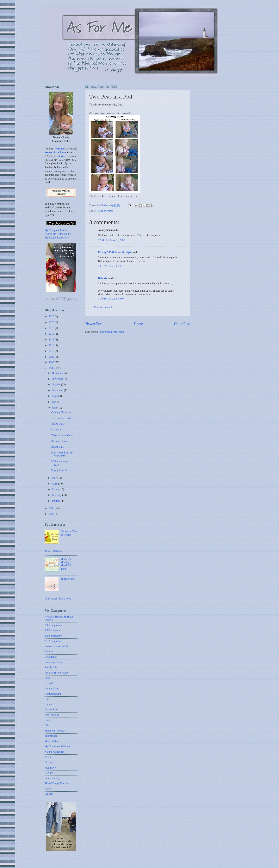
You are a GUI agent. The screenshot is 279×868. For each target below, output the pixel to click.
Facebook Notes (53, 662)
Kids (100, 211)
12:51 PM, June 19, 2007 (112, 240)
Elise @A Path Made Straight (115, 252)
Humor (48, 704)
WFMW (49, 794)
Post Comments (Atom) (113, 332)
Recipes (49, 773)
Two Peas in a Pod (61, 418)
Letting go (57, 430)
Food (47, 678)
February (57, 495)
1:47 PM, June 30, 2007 (111, 299)
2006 (52, 508)
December (58, 373)
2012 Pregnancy (53, 641)
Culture (49, 652)
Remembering (52, 778)
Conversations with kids (57, 646)
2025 (52, 322)
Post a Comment (103, 307)
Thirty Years (67, 579)
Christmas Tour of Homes (69, 533)
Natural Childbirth (54, 752)
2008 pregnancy (53, 636)
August (56, 396)
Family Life (51, 667)
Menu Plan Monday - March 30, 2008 (66, 564)
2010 (52, 351)
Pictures (108, 211)
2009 (52, 357)
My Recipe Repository (57, 238)
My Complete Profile (56, 230)
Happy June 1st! (60, 470)
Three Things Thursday (57, 783)
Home (138, 324)
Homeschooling (53, 694)
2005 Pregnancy (53, 625)
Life (47, 725)
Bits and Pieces (59, 441)
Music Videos (52, 741)
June (55, 408)
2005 (52, 514)
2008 (52, 362)
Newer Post (94, 324)
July (54, 402)
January (56, 501)
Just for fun (51, 710)
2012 (52, 340)
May (55, 478)
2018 (52, 328)
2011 (52, 345)
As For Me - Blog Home (58, 234)
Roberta (103, 278)
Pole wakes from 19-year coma (62, 454)
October (57, 385)
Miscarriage (51, 736)
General (49, 683)
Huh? (47, 699)
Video (48, 789)
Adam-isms (57, 424)
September (58, 390)
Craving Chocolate (61, 412)
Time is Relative (53, 551)
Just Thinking (52, 715)
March (56, 489)
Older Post (182, 324)
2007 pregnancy (53, 630)
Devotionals (51, 657)
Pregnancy (50, 768)
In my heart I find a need (58, 599)
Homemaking (52, 689)
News (48, 757)
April (55, 484)
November (58, 379)
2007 (52, 368)
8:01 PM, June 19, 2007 (111, 266)
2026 (52, 317)
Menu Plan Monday (55, 731)
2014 (52, 334)
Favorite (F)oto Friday (56, 673)
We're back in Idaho (62, 435)
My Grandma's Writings (57, 747)
